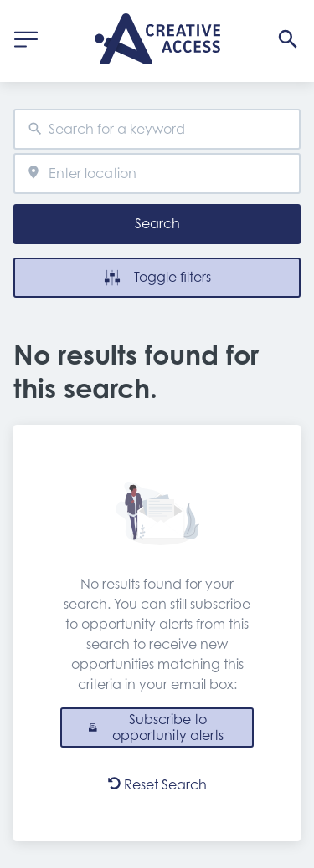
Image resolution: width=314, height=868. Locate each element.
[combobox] (157, 129)
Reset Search (157, 784)
